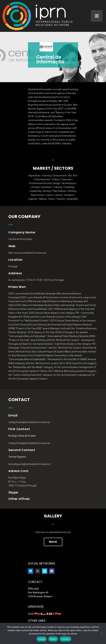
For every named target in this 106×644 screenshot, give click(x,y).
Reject (53, 639)
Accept (42, 639)
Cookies (65, 639)
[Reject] (102, 633)
